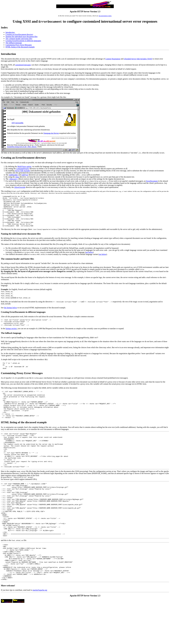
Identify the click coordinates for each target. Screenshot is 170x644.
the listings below (11, 314)
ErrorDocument (152, 181)
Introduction (10, 32)
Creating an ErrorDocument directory (19, 34)
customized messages (23, 65)
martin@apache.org (40, 630)
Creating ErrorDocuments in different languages (23, 41)
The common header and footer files (19, 39)
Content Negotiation (113, 59)
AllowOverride (20, 187)
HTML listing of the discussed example (20, 47)
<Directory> (13, 179)
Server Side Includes (23, 171)
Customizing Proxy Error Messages (19, 45)
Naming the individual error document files (22, 37)
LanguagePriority (23, 169)
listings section (11, 336)
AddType (25, 175)
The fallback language (14, 43)
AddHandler (13, 175)
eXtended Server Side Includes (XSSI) (138, 59)
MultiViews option (24, 166)
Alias (17, 177)
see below (89, 258)
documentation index (105, 16)
